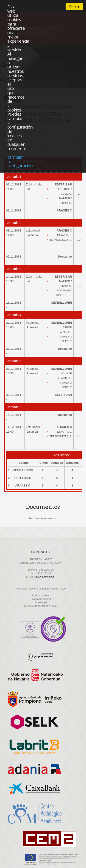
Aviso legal (41, 602)
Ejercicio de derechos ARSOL (41, 606)
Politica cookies (41, 595)
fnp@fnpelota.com (45, 577)
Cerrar (74, 7)
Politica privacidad (41, 599)
